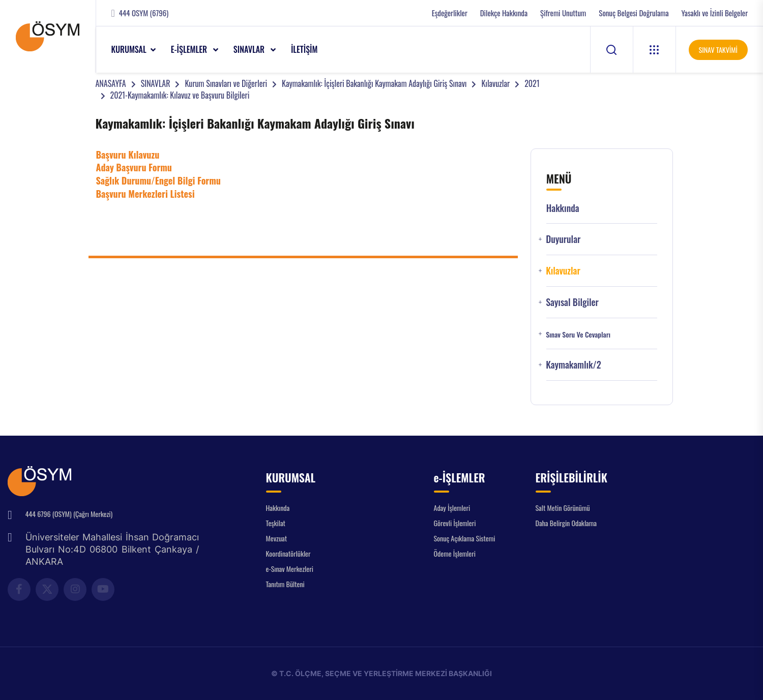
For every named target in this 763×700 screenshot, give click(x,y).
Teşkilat (276, 523)
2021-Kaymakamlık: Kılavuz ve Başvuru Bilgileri (180, 95)
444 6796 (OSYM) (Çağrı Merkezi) (69, 514)
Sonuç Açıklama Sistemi (465, 538)
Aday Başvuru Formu (134, 167)
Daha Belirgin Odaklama (566, 523)
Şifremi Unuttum (563, 13)
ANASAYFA (111, 83)
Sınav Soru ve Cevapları (578, 334)
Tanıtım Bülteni (285, 584)
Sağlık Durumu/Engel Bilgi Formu (158, 180)
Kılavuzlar (495, 83)
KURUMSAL (129, 49)
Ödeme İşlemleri (455, 553)
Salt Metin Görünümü (563, 508)
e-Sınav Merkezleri (290, 569)
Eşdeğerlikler (450, 13)
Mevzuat (277, 538)
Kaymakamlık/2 (574, 365)
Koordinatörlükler (288, 553)
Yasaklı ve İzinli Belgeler (715, 13)
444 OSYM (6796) (144, 13)
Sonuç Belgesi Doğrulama (634, 13)
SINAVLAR (250, 49)
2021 (532, 83)
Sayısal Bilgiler (572, 302)
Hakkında (563, 208)
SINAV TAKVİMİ (718, 50)
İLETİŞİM (304, 49)
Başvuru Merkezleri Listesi (145, 194)
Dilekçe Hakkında (504, 13)
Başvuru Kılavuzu (128, 155)
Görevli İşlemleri (455, 523)
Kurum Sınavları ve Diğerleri (226, 83)
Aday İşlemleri (452, 508)
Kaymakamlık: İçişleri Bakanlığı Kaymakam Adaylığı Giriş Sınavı (374, 83)
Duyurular (563, 239)
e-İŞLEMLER (190, 49)
